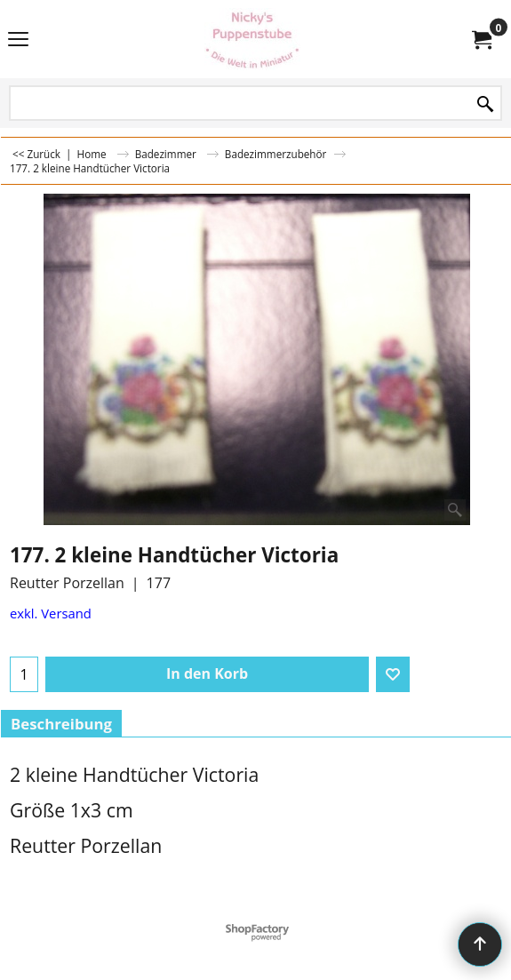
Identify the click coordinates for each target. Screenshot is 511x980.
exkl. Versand (51, 613)
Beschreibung (61, 724)
